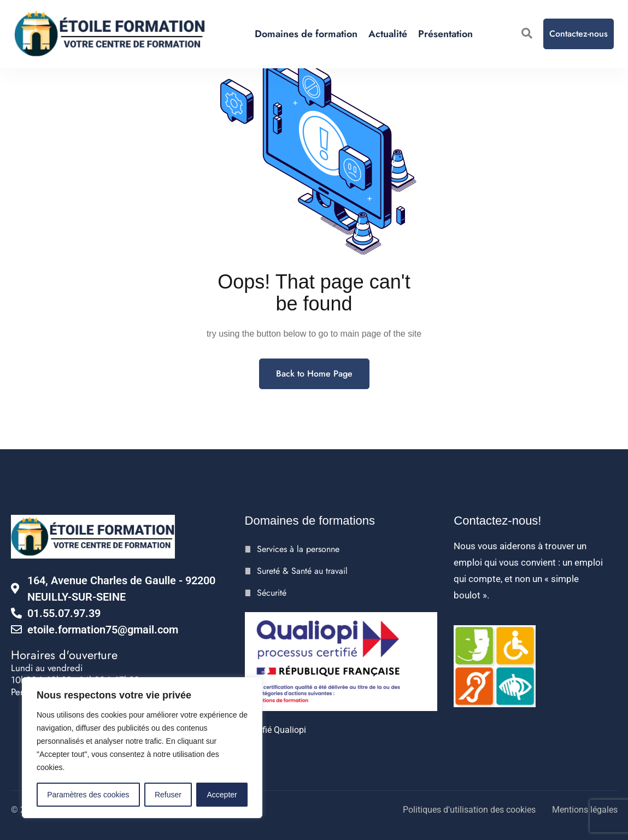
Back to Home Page (314, 374)
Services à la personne (298, 549)
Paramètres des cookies (88, 795)
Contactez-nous (579, 34)
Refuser (168, 795)
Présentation (445, 34)
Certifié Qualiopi (275, 730)
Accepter (222, 795)
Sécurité (272, 593)
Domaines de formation (306, 34)
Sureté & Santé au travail (302, 571)
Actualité (388, 34)
